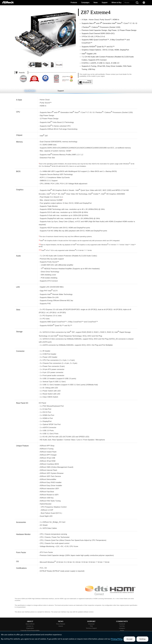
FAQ (91, 626)
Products (74, 3)
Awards (61, 626)
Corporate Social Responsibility (30, 630)
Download (91, 624)
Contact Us (30, 626)
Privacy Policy (117, 639)
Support (105, 3)
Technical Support (91, 628)
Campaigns (85, 3)
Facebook (122, 624)
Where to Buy (116, 3)
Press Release (61, 624)
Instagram (122, 628)
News (96, 3)
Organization (30, 628)
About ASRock (30, 624)
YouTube (122, 626)
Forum (122, 630)
